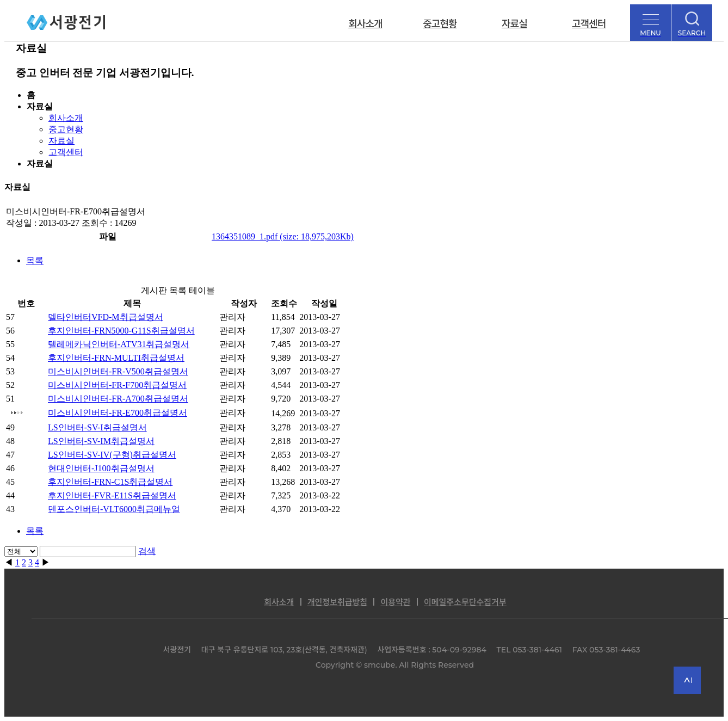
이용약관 (395, 602)
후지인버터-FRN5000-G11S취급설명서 (121, 331)
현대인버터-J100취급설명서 (101, 468)
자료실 (514, 23)
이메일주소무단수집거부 (465, 602)
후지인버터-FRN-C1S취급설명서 (110, 482)
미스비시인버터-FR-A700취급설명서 (118, 399)
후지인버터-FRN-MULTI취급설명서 (116, 358)
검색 (147, 551)
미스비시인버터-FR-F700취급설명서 (117, 385)
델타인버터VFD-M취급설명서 (106, 317)
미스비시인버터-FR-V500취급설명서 (118, 371)
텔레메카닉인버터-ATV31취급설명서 (119, 344)
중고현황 (440, 23)
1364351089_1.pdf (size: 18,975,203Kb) (283, 236)
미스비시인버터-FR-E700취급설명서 (118, 413)
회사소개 (365, 23)
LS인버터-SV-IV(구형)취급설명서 (112, 455)
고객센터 (589, 23)
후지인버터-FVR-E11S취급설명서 (112, 495)
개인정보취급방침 (337, 602)
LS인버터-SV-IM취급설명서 (101, 441)
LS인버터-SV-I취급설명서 (97, 427)
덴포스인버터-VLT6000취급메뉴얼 (114, 509)
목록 (35, 260)
